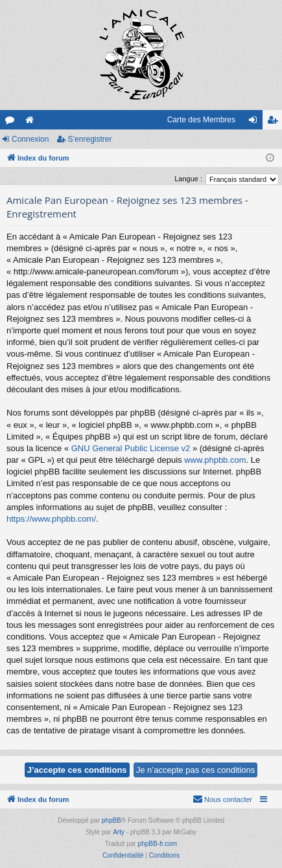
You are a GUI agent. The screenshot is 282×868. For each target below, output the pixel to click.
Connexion (30, 139)
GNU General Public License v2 (131, 448)
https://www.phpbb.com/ (51, 519)
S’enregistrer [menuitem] (275, 122)
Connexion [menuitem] (256, 122)
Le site (32, 122)
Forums (12, 122)
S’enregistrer (89, 139)
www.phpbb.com (215, 460)
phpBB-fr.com (158, 844)
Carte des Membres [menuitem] (201, 120)
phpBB (112, 820)
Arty (119, 832)
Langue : (188, 179)
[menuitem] (222, 799)
